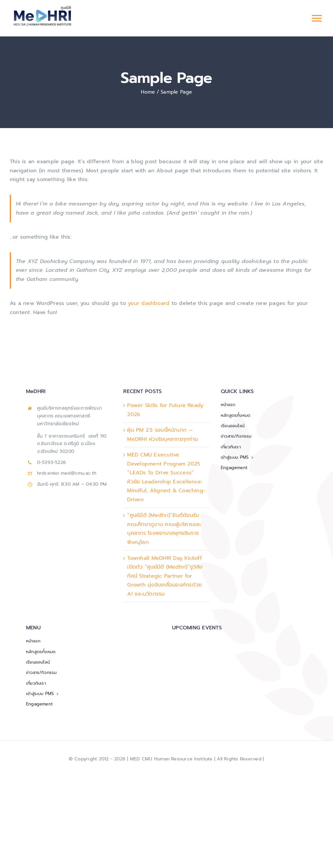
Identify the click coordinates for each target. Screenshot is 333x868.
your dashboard (149, 303)
